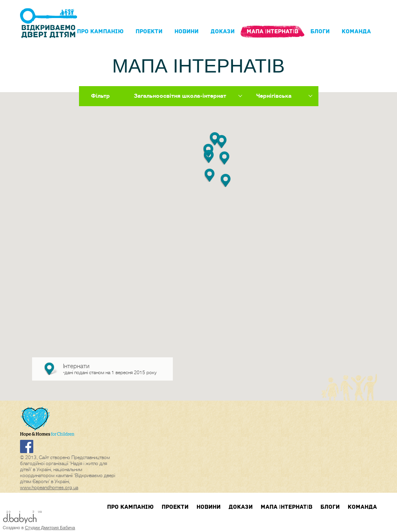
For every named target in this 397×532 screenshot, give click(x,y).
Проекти (149, 31)
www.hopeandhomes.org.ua (49, 488)
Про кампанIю (100, 31)
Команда (356, 31)
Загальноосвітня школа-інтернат (180, 96)
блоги (320, 31)
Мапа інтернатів (272, 31)
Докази (223, 31)
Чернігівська (274, 96)
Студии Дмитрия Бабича (50, 528)
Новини (186, 31)
